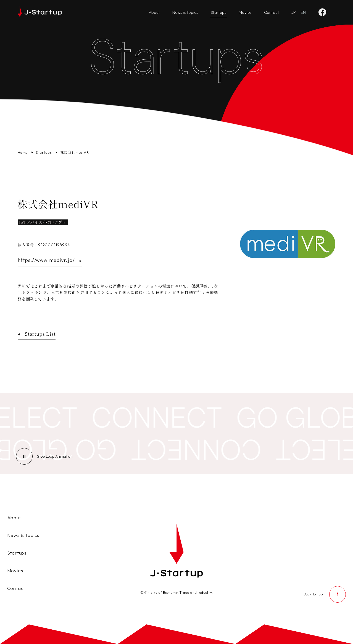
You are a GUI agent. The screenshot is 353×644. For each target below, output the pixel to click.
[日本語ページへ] (294, 12)
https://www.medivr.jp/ (50, 260)
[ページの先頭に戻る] (325, 594)
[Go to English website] (303, 12)
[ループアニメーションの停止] (55, 456)
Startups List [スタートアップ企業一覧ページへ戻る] (37, 334)
